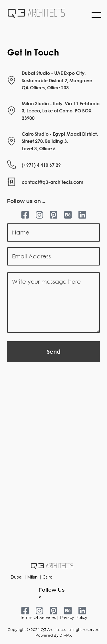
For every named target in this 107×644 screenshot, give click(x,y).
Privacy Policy (73, 618)
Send (54, 352)
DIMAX (66, 635)
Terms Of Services (38, 618)
